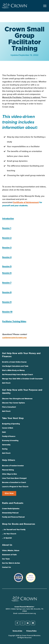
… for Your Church (9, 534)
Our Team (6, 559)
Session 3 (7, 248)
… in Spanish (7, 538)
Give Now (9, 493)
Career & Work (8, 428)
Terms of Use (17, 631)
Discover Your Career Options (13, 403)
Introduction (8, 219)
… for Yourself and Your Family (14, 530)
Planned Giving (8, 470)
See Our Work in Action (11, 563)
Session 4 (7, 257)
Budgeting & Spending (11, 424)
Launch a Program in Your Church (15, 487)
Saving (5, 449)
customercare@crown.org (14, 338)
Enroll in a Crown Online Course (14, 362)
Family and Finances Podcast (13, 517)
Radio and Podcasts (13, 503)
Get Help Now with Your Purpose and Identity (22, 392)
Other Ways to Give (9, 474)
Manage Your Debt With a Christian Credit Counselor (22, 379)
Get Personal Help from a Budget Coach (18, 375)
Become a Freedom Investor (13, 466)
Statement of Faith (9, 555)
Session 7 (7, 283)
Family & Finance (9, 436)
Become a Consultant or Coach (14, 483)
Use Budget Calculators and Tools (15, 366)
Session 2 (7, 238)
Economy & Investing (10, 441)
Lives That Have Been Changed (14, 478)
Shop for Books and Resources (19, 524)
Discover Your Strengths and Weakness (17, 399)
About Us (7, 545)
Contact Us (6, 567)
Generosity (6, 445)
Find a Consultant (9, 407)
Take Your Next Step (13, 418)
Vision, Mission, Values (11, 551)
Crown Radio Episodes (11, 509)
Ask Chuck (6, 383)
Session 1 (7, 228)
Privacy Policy (31, 631)
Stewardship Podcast (10, 513)
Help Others (9, 460)
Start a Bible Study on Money (13, 370)
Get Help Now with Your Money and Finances (21, 355)
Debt (4, 432)
